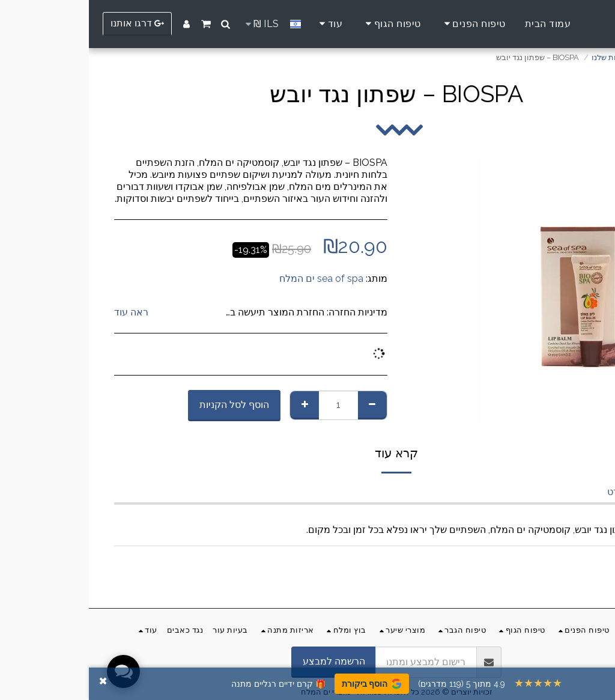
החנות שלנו (522, 57)
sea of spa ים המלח (232, 278)
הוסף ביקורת (283, 684)
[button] (137, 24)
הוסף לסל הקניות (145, 405)
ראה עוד (42, 312)
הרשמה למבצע (245, 661)
